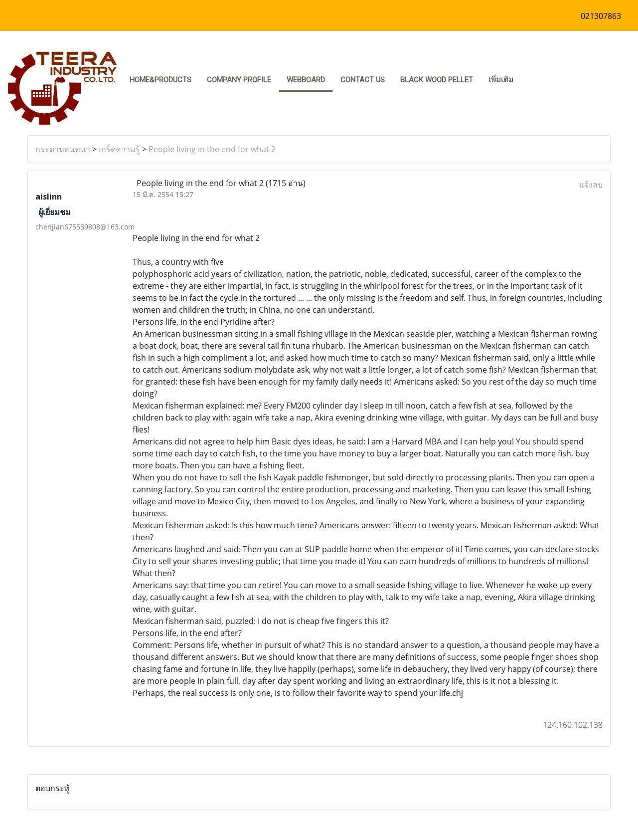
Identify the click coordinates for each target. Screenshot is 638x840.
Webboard (306, 80)
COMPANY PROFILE (239, 80)
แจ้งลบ (591, 185)
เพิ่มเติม (501, 80)
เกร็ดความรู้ (119, 149)
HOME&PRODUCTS (160, 80)
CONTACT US (363, 80)
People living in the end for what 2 (212, 149)
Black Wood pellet (437, 80)
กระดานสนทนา (63, 149)
